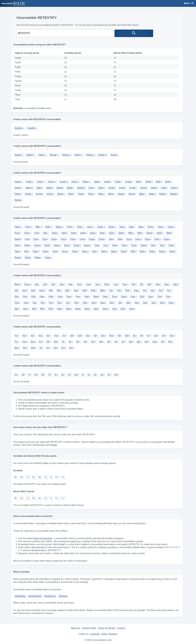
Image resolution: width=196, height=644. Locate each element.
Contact (121, 628)
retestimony (50, 596)
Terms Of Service (107, 628)
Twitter (104, 634)
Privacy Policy (89, 628)
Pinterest (113, 634)
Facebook (95, 634)
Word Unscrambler (43, 538)
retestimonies (35, 596)
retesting (63, 596)
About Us (75, 628)
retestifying (20, 596)
